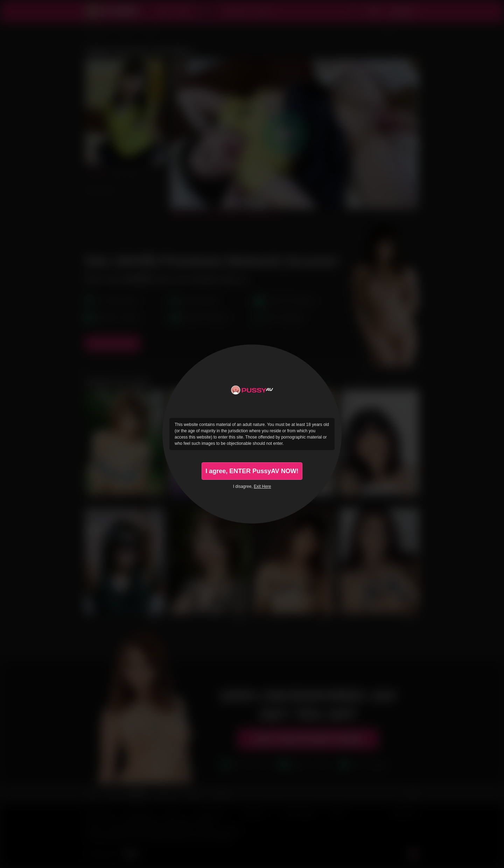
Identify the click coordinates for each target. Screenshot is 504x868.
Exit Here (262, 486)
